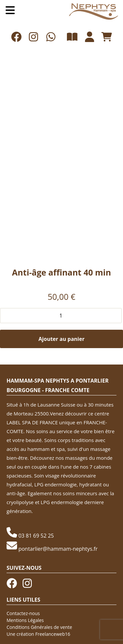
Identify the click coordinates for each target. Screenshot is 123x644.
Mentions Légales (25, 620)
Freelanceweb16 (53, 634)
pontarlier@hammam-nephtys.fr (58, 549)
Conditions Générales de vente (39, 627)
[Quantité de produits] (61, 316)
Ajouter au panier (61, 339)
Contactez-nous (23, 613)
